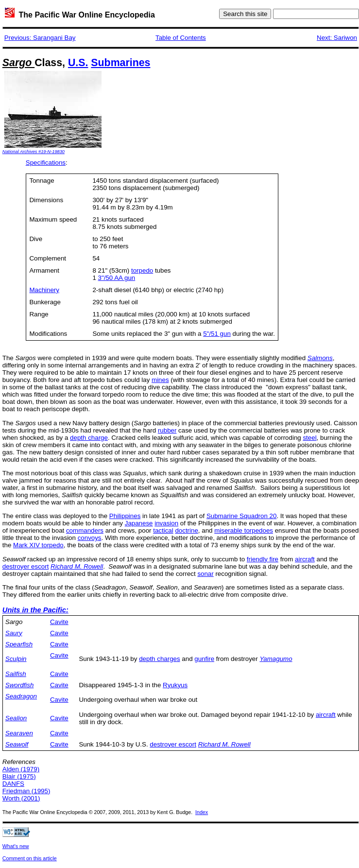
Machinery (44, 290)
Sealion (16, 718)
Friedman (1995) (26, 791)
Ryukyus (175, 685)
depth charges (159, 659)
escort (187, 744)
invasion (166, 523)
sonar (205, 574)
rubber (167, 430)
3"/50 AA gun (117, 278)
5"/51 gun (217, 334)
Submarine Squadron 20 (242, 516)
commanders (85, 530)
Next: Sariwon (337, 38)
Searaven (19, 733)
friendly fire (263, 559)
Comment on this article (30, 858)
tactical (163, 530)
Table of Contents (181, 38)
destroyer (163, 744)
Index (202, 812)
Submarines (120, 63)
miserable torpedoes (244, 530)
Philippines (125, 516)
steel (309, 438)
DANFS (13, 784)
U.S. (78, 63)
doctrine (186, 530)
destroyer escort (26, 566)
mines (160, 380)
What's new (16, 846)
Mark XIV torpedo (38, 545)
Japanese (139, 523)
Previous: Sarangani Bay (40, 38)
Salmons (320, 358)
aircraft (305, 559)
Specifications (46, 163)
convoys (90, 538)
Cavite (59, 622)
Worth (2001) (21, 798)
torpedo (142, 270)
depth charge (89, 438)
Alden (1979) (21, 769)
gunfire (204, 659)
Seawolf (17, 744)
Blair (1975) (19, 776)
